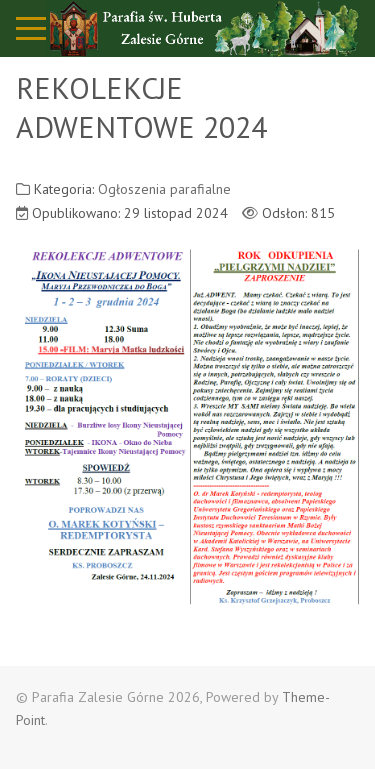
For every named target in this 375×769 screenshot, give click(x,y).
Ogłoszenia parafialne (164, 189)
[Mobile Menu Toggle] (31, 28)
